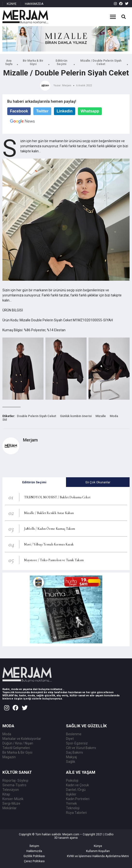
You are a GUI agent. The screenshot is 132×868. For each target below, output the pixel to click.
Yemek (71, 803)
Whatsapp (90, 111)
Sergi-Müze (11, 803)
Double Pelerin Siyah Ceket (37, 416)
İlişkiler (71, 794)
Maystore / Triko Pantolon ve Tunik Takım (54, 560)
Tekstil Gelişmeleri (16, 748)
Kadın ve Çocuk (77, 785)
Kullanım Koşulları (98, 851)
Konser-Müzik (13, 799)
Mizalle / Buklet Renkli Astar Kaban (49, 513)
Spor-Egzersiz (77, 743)
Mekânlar (10, 808)
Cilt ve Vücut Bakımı (81, 748)
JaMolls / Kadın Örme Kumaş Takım (50, 529)
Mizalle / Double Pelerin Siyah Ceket (101, 62)
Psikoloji (72, 780)
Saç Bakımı (74, 752)
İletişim (34, 846)
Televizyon (11, 790)
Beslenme (74, 734)
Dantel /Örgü (76, 790)
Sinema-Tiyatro (14, 785)
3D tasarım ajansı (66, 838)
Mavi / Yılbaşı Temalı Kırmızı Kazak (49, 544)
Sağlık (71, 762)
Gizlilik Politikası (34, 856)
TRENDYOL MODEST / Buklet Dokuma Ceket (57, 497)
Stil (5, 420)
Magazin (9, 757)
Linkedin (65, 111)
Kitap (6, 794)
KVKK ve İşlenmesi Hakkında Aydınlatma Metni (98, 856)
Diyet (70, 739)
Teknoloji (73, 808)
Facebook (19, 111)
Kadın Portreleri (78, 799)
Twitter (42, 111)
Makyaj (71, 757)
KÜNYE (12, 4)
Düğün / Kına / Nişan (18, 743)
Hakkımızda (34, 851)
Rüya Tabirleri (76, 813)
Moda (114, 416)
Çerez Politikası (34, 861)
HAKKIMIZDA (34, 4)
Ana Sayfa (9, 62)
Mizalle (101, 416)
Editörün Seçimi (61, 62)
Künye (98, 846)
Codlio (109, 834)
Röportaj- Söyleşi (15, 780)
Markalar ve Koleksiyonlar (22, 739)
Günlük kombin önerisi (76, 416)
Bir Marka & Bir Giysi (33, 62)
